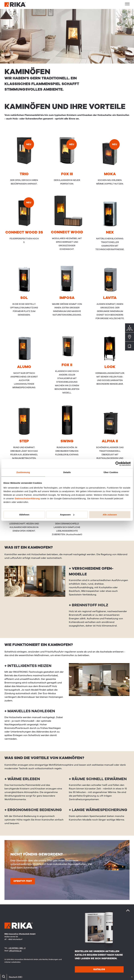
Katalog (99, 969)
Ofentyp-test (23, 881)
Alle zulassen (110, 515)
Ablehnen (24, 515)
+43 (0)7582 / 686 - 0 (17, 948)
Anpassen (67, 515)
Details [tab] (67, 472)
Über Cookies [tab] (111, 472)
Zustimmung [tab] (23, 472)
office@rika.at (15, 951)
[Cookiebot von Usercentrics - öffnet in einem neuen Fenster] (118, 464)
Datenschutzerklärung (27, 498)
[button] (127, 4)
